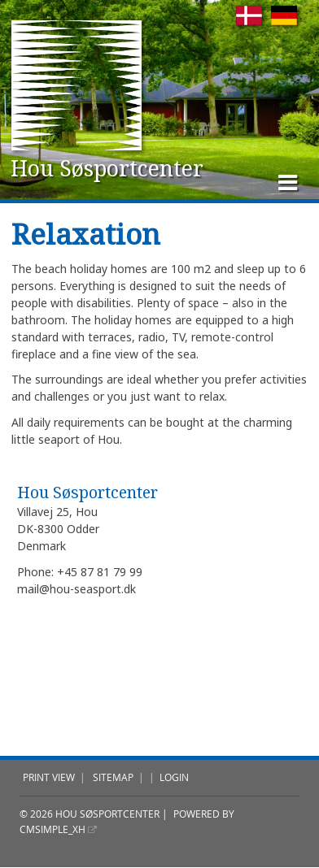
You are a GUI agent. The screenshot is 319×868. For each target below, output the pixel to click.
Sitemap (113, 777)
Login (174, 777)
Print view (49, 777)
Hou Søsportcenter (104, 168)
